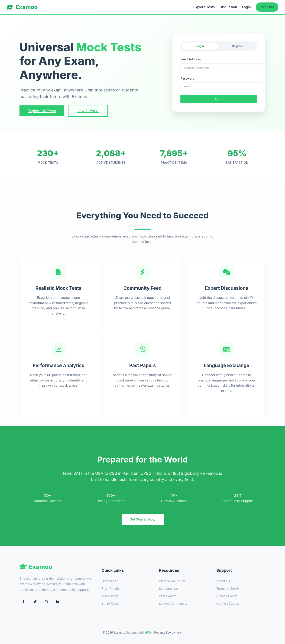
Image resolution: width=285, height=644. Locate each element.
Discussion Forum (172, 581)
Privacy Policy (227, 596)
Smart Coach (111, 603)
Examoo (22, 7)
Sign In (219, 99)
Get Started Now (143, 519)
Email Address (191, 59)
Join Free (267, 7)
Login (246, 7)
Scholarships (168, 589)
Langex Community (173, 603)
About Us (223, 581)
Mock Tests (110, 596)
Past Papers (168, 596)
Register (237, 46)
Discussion (228, 7)
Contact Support (228, 603)
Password (187, 78)
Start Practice (111, 589)
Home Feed (110, 581)
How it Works (88, 111)
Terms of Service (229, 589)
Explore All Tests (42, 111)
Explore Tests (204, 7)
